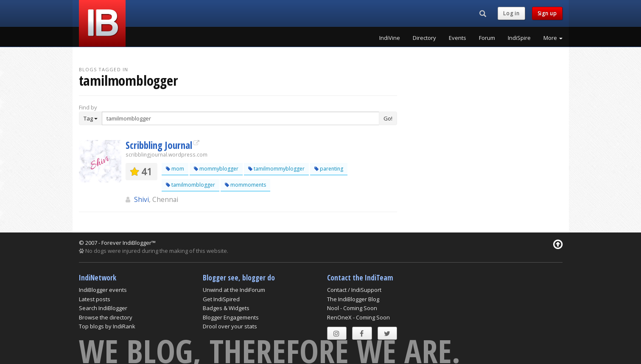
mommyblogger (216, 169)
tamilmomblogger (190, 185)
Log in (511, 13)
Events (458, 38)
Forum (487, 38)
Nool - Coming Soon (352, 308)
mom (175, 169)
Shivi (141, 199)
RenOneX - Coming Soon (358, 317)
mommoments (245, 185)
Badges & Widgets (226, 308)
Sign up (547, 13)
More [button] (553, 38)
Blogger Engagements (231, 317)
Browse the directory (106, 317)
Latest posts (95, 299)
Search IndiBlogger (103, 308)
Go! (388, 118)
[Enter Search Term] (241, 118)
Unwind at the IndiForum (234, 290)
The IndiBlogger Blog (353, 299)
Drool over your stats (230, 326)
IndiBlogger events (103, 290)
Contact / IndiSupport (354, 290)
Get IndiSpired (221, 299)
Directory (424, 38)
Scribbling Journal (159, 145)
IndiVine (390, 38)
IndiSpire (519, 38)
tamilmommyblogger (276, 169)
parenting (329, 169)
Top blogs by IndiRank (107, 326)
